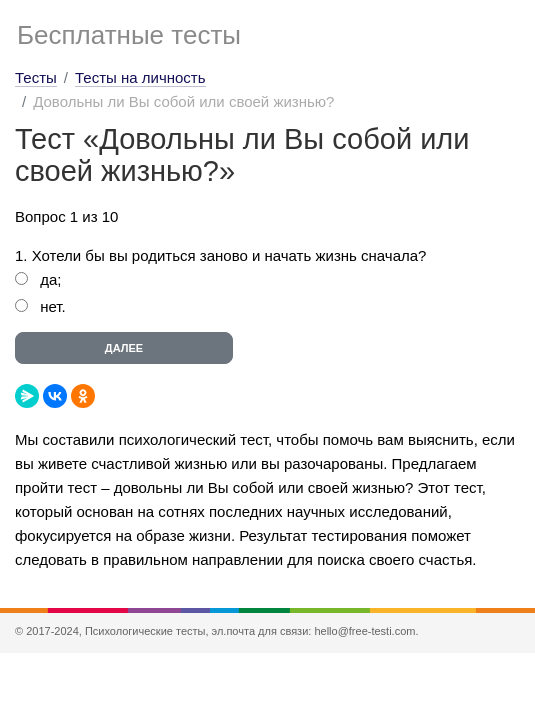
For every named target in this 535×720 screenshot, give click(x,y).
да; (50, 279)
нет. (53, 306)
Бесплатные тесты (129, 35)
